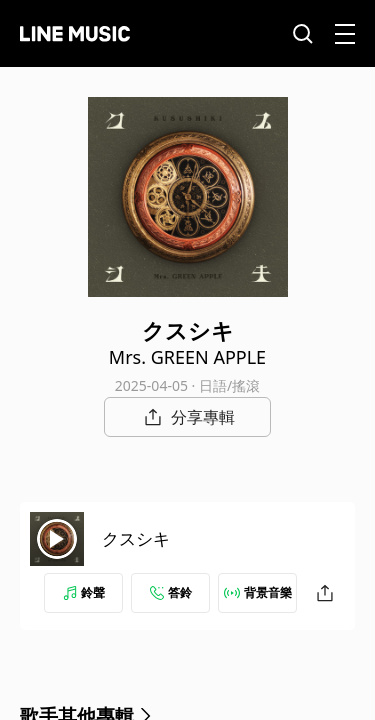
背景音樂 (258, 592)
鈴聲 (84, 592)
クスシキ (136, 538)
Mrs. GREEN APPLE (187, 357)
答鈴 (171, 592)
